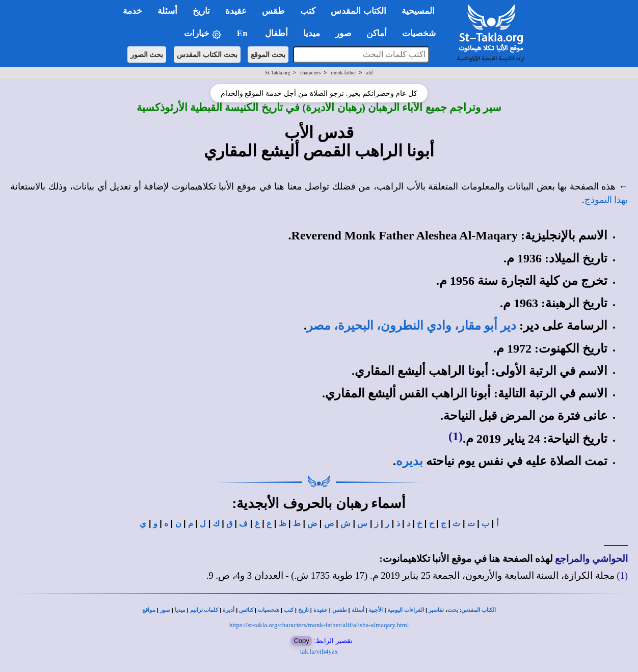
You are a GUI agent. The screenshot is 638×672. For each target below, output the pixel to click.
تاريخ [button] (201, 11)
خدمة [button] (132, 11)
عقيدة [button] (236, 11)
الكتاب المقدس (478, 610)
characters (311, 73)
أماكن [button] (377, 33)
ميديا (180, 610)
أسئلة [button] (167, 11)
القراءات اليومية (406, 610)
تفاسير (436, 610)
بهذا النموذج (606, 200)
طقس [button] (273, 11)
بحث (453, 610)
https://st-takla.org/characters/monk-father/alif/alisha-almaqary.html (319, 625)
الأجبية (376, 610)
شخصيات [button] (422, 33)
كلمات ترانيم (204, 610)
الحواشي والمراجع (591, 559)
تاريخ (303, 610)
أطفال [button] (276, 33)
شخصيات (269, 610)
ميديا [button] (312, 33)
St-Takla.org (277, 73)
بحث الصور (147, 55)
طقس (340, 610)
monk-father (343, 73)
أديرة (229, 610)
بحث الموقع (268, 55)
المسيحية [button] (418, 11)
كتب (289, 610)
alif (370, 73)
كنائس (246, 610)
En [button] (243, 33)
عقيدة (321, 610)
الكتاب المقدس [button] (358, 11)
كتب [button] (308, 11)
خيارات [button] (203, 34)
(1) (456, 436)
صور (165, 610)
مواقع (149, 610)
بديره (409, 461)
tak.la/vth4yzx (319, 651)
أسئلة (358, 610)
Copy (301, 641)
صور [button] (343, 33)
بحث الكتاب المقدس (207, 55)
